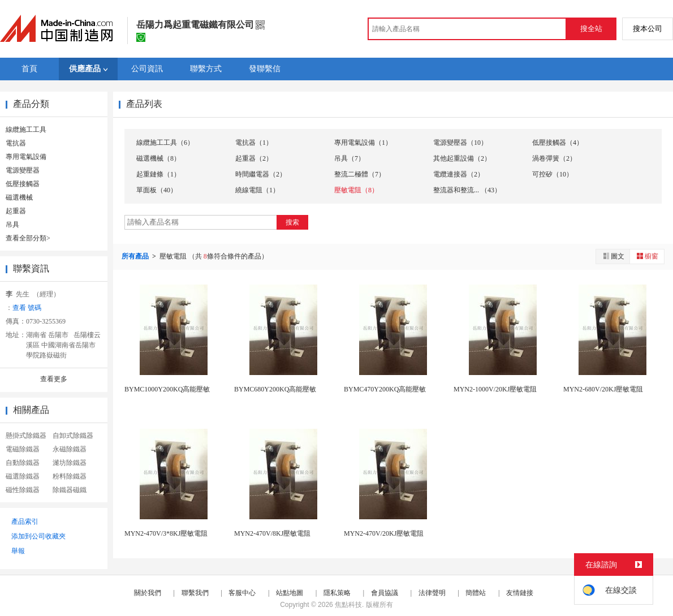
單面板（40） (157, 190)
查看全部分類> (28, 238)
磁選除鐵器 (23, 476)
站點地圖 (290, 593)
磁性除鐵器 (23, 490)
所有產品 (136, 256)
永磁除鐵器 (70, 449)
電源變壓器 (23, 170)
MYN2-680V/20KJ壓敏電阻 (603, 389)
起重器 (16, 211)
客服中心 (242, 593)
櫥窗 (647, 256)
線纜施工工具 (26, 130)
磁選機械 (19, 197)
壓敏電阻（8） (356, 190)
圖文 (613, 256)
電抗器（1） (254, 143)
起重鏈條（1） (158, 174)
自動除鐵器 (23, 463)
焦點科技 (348, 605)
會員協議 (385, 593)
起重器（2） (254, 158)
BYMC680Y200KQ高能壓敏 (275, 389)
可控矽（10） (553, 174)
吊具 (12, 225)
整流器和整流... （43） (467, 190)
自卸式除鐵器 (73, 436)
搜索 (292, 222)
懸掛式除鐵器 (26, 436)
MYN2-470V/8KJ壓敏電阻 (272, 533)
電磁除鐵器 (23, 449)
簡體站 (476, 593)
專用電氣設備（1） (363, 143)
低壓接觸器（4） (558, 143)
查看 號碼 (27, 308)
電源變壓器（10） (460, 143)
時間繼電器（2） (261, 174)
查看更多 (54, 379)
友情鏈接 (520, 593)
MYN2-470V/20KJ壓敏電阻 (384, 533)
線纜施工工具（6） (165, 143)
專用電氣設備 (26, 157)
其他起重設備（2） (462, 158)
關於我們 (148, 593)
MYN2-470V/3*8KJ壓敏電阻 (166, 533)
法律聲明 (432, 593)
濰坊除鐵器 (70, 463)
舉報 (18, 551)
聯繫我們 (195, 593)
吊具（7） (350, 158)
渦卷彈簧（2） (554, 158)
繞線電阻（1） (257, 190)
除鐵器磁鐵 (70, 490)
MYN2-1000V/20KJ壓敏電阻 (495, 389)
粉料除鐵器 (70, 476)
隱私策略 (337, 593)
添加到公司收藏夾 (38, 536)
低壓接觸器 (23, 184)
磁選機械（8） (158, 158)
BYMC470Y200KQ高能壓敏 (385, 389)
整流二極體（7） (360, 174)
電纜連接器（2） (459, 174)
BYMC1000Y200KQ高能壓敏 (167, 389)
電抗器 (16, 143)
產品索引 (25, 522)
